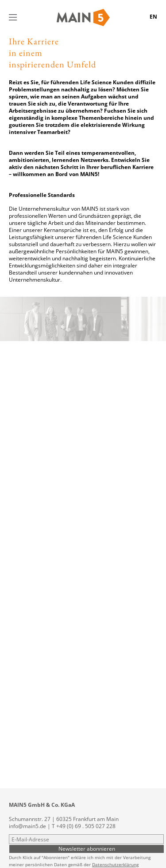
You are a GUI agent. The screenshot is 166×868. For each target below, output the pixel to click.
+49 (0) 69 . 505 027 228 (86, 826)
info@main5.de (27, 826)
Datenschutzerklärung (115, 864)
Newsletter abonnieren (87, 848)
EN (153, 17)
